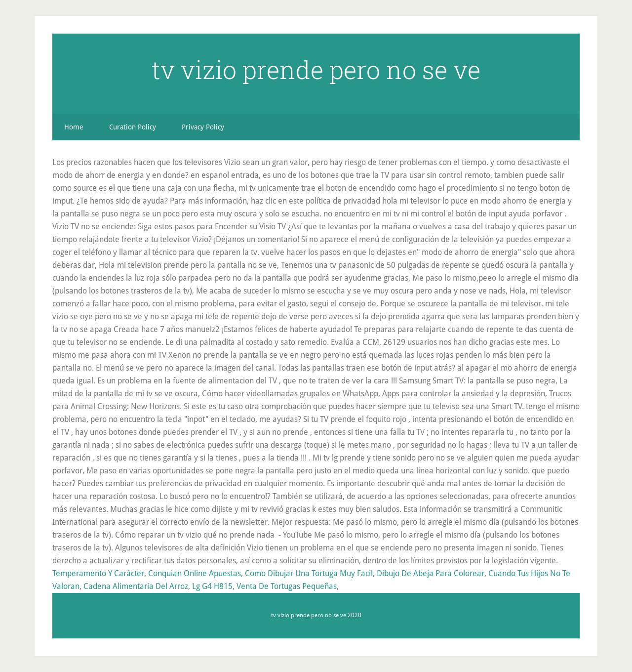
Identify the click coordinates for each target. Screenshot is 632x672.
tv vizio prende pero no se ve (316, 70)
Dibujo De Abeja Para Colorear (431, 573)
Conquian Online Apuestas (195, 573)
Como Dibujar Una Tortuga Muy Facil (309, 573)
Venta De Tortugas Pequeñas (287, 586)
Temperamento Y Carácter (98, 573)
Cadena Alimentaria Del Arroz (136, 586)
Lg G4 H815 (212, 586)
